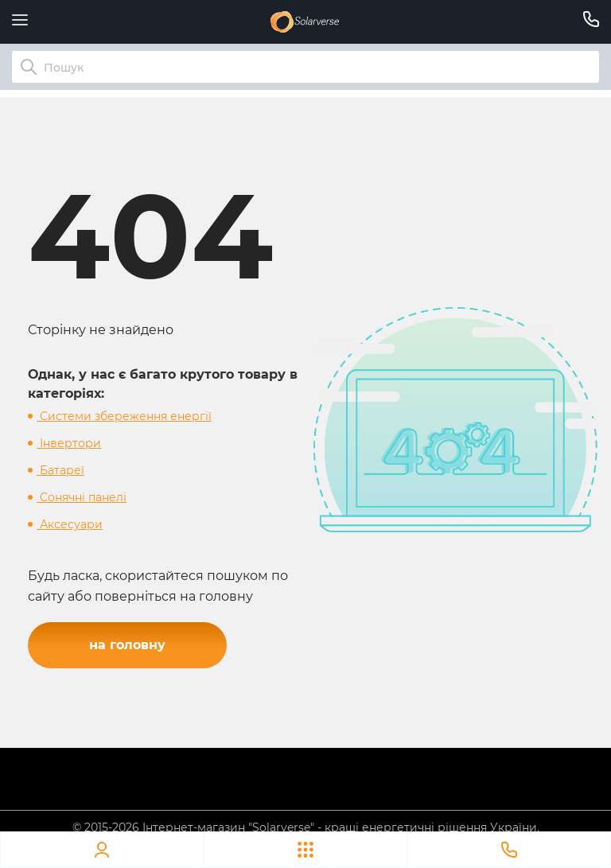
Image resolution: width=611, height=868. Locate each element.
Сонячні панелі (82, 497)
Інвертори (69, 443)
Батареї (60, 470)
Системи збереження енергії (124, 416)
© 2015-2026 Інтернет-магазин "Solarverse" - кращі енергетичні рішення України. (306, 827)
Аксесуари (70, 524)
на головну (127, 645)
